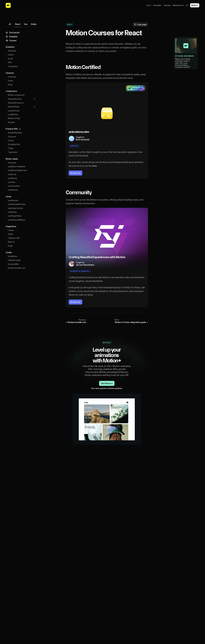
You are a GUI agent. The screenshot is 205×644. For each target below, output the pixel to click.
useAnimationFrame (17, 204)
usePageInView (15, 216)
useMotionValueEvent (17, 170)
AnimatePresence (16, 103)
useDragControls (15, 208)
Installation (13, 256)
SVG (10, 62)
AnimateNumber (15, 133)
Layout (11, 55)
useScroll (12, 174)
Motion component (16, 95)
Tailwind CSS (14, 238)
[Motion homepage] (8, 5)
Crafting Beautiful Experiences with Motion (97, 257)
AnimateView (14, 107)
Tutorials (167, 5)
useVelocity (13, 190)
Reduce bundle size (16, 268)
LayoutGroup (14, 111)
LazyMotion (13, 114)
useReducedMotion (17, 220)
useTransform (14, 186)
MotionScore (178, 5)
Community (79, 192)
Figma (10, 234)
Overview (12, 51)
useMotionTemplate (17, 166)
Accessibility (13, 264)
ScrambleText (14, 144)
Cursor (11, 140)
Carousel (12, 137)
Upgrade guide (14, 260)
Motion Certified (83, 67)
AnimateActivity (15, 99)
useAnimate (13, 200)
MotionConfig (14, 118)
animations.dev (79, 132)
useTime (12, 182)
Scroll (10, 59)
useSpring (12, 178)
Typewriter (13, 152)
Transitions (13, 66)
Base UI (11, 242)
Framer (11, 230)
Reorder (11, 122)
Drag (10, 85)
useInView (12, 212)
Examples (157, 5)
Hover (10, 81)
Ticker (11, 148)
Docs (149, 5)
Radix (10, 246)
